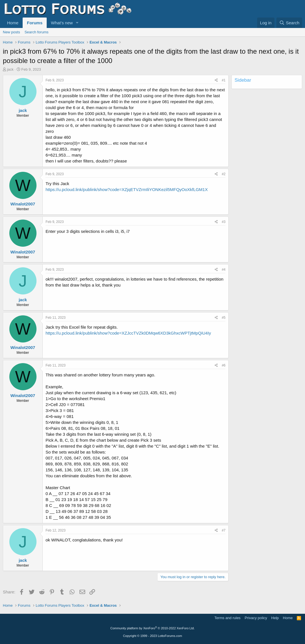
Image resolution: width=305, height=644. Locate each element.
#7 (224, 530)
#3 (224, 222)
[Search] (289, 23)
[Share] (216, 80)
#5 (224, 318)
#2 (224, 174)
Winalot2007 (23, 204)
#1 (224, 80)
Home (13, 23)
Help (275, 618)
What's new (62, 23)
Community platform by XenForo (152, 628)
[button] (77, 23)
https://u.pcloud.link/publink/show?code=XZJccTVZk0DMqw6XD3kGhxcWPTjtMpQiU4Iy (128, 333)
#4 (224, 270)
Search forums (37, 32)
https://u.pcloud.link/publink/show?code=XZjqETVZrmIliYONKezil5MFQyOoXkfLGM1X (127, 189)
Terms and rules (227, 618)
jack (10, 69)
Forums (35, 23)
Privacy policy (256, 618)
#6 (224, 365)
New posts (11, 32)
